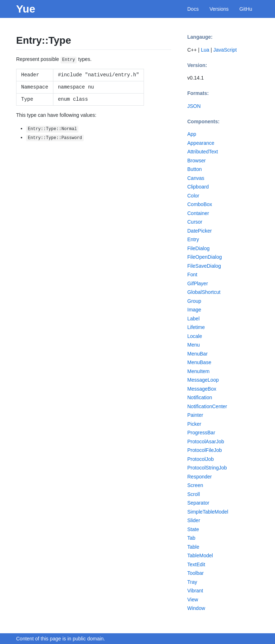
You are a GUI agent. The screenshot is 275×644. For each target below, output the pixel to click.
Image (194, 310)
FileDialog (198, 248)
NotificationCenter (207, 406)
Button (194, 169)
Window (196, 608)
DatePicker (199, 231)
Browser (196, 161)
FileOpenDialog (205, 257)
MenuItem (198, 371)
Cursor (195, 222)
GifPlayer (198, 283)
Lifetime (196, 327)
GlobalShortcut (204, 292)
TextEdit (196, 564)
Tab (191, 538)
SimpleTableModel (208, 512)
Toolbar (196, 573)
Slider (194, 520)
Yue (26, 9)
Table (193, 547)
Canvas (196, 178)
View (193, 600)
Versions (219, 9)
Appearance (201, 143)
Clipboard (198, 187)
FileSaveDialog (204, 266)
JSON (194, 106)
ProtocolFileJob (205, 450)
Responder (200, 477)
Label (193, 319)
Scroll (194, 494)
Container (198, 213)
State (193, 529)
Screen (195, 485)
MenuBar (197, 354)
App (192, 134)
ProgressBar (201, 433)
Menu (194, 345)
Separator (198, 503)
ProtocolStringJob (207, 468)
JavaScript (225, 50)
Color (193, 196)
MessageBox (202, 389)
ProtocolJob (201, 459)
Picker (194, 424)
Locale (195, 336)
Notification (200, 397)
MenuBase (199, 362)
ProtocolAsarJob (206, 442)
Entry (193, 239)
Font (192, 275)
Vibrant (195, 591)
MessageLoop (203, 380)
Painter (195, 415)
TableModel (200, 555)
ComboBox (200, 204)
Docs (193, 9)
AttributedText (203, 152)
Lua (205, 50)
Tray (192, 582)
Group (194, 301)
